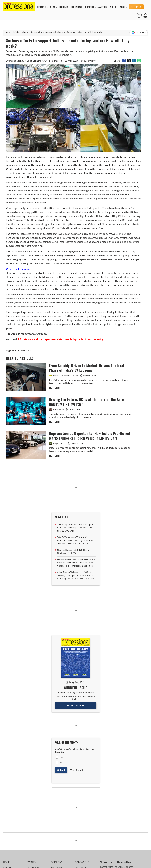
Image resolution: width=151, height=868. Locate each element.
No (62, 762)
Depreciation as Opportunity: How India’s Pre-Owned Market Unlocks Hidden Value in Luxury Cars (89, 436)
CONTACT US (82, 862)
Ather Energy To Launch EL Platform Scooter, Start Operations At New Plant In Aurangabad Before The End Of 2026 (76, 575)
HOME (7, 862)
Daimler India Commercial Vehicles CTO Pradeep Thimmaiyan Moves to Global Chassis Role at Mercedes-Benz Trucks (76, 563)
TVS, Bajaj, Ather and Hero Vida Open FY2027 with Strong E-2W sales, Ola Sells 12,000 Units (75, 528)
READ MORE (56, 388)
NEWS (53, 7)
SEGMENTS (42, 7)
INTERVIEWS (76, 7)
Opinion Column (20, 32)
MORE (122, 7)
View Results (77, 770)
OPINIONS (89, 7)
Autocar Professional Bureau (64, 376)
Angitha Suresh (58, 443)
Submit (61, 770)
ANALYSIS (102, 7)
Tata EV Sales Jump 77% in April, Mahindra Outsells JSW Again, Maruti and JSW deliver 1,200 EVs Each (75, 540)
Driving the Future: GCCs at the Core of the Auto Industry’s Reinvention (86, 402)
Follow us (139, 33)
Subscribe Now (75, 705)
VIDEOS (114, 7)
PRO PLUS (136, 7)
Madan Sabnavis (21, 350)
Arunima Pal (57, 410)
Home (7, 32)
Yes (62, 757)
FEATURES (64, 7)
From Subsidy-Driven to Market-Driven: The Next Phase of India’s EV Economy (87, 368)
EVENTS (31, 862)
